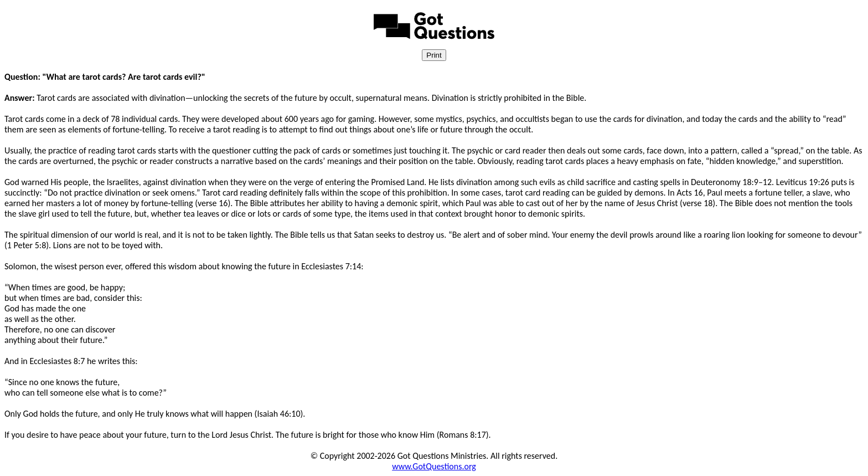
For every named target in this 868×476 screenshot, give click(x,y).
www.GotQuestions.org (434, 466)
